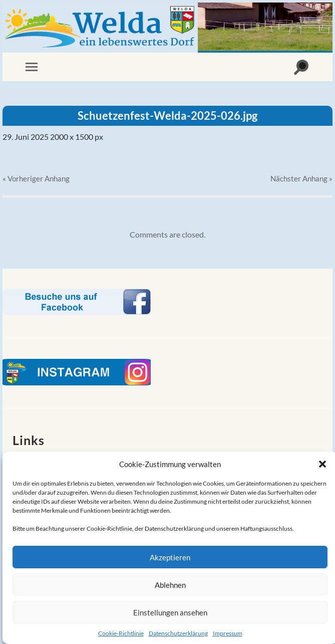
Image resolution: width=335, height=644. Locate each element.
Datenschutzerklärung (178, 633)
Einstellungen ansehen (170, 612)
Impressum (228, 633)
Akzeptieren (170, 557)
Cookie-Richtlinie (121, 633)
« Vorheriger (36, 178)
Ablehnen (170, 585)
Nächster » (301, 178)
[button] (322, 464)
